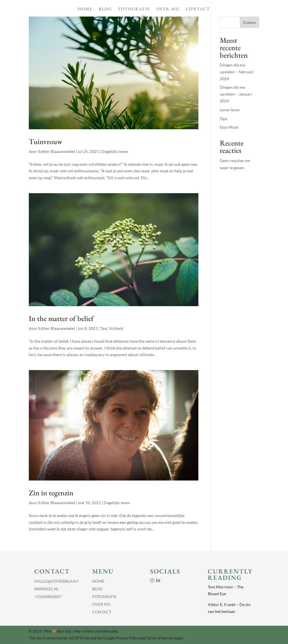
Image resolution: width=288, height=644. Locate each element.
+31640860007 (48, 596)
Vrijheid (116, 328)
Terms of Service (160, 638)
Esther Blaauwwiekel (57, 151)
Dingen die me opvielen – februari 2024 (237, 72)
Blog (105, 9)
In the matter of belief (61, 318)
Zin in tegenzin (51, 493)
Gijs (68, 631)
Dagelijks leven (115, 151)
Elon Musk (229, 127)
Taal (104, 328)
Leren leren (230, 110)
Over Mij (168, 9)
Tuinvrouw (46, 142)
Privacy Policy (127, 638)
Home (85, 9)
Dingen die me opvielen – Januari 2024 (236, 94)
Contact (198, 9)
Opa (223, 119)
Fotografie (134, 9)
